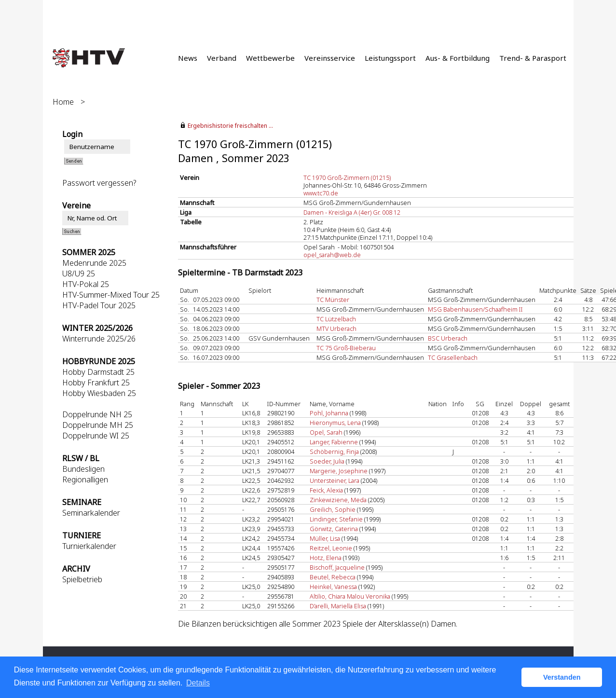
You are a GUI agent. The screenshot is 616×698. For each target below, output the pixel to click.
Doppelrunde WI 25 (96, 436)
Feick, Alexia (326, 490)
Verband (222, 58)
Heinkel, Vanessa (333, 587)
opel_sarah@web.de (332, 255)
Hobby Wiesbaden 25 (99, 393)
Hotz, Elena (326, 558)
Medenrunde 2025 (94, 263)
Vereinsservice (330, 58)
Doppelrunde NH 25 (97, 414)
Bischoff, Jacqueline (337, 567)
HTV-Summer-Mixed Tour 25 (111, 295)
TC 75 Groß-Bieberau (346, 348)
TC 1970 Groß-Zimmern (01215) (347, 178)
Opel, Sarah (326, 432)
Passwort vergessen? (99, 183)
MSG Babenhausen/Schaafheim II (475, 309)
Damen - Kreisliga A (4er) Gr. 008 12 (352, 212)
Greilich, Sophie (333, 509)
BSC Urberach (448, 338)
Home (63, 102)
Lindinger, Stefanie (336, 519)
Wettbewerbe (270, 58)
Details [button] (198, 683)
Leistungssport (390, 58)
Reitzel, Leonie (331, 548)
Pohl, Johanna (329, 413)
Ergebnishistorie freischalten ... (230, 126)
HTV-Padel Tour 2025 (99, 305)
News (188, 58)
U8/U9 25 (79, 274)
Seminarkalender (91, 513)
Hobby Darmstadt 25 (98, 372)
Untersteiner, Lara (335, 480)
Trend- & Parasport (533, 58)
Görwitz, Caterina (334, 529)
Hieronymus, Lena (335, 423)
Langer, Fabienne (334, 442)
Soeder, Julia (327, 461)
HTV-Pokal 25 (86, 284)
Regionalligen (85, 479)
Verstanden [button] (562, 677)
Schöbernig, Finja (334, 452)
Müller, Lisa (325, 538)
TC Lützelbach (336, 319)
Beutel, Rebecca (333, 577)
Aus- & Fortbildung (458, 58)
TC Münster (333, 300)
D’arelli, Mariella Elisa (338, 606)
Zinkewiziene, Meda (338, 500)
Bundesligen (83, 469)
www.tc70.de (321, 193)
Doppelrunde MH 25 (98, 425)
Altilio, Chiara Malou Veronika (350, 596)
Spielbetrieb (82, 579)
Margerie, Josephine (339, 471)
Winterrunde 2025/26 (99, 339)
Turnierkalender (89, 546)
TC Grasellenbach (453, 357)
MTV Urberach (336, 328)
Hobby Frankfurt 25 (96, 383)
